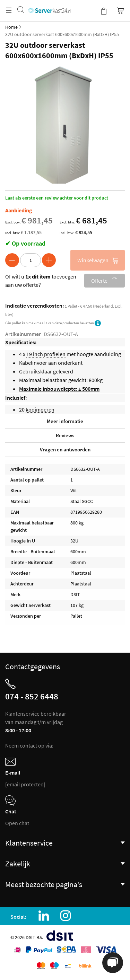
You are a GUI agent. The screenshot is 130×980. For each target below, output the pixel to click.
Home (11, 27)
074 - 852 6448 (32, 696)
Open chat (17, 823)
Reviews (65, 435)
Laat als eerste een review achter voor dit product (57, 198)
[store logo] (49, 3)
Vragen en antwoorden (65, 449)
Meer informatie (65, 421)
